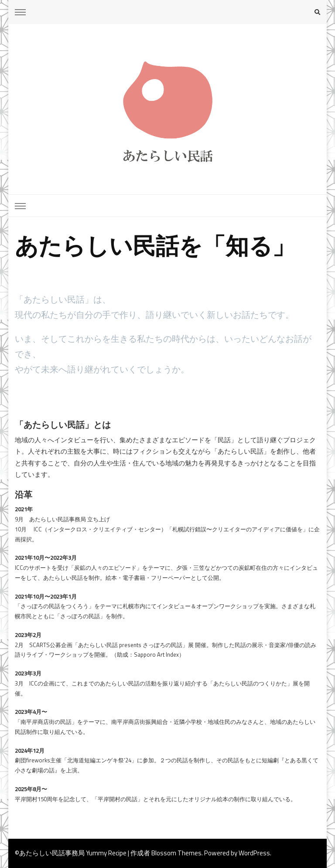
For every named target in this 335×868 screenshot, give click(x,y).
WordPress (254, 853)
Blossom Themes (176, 853)
